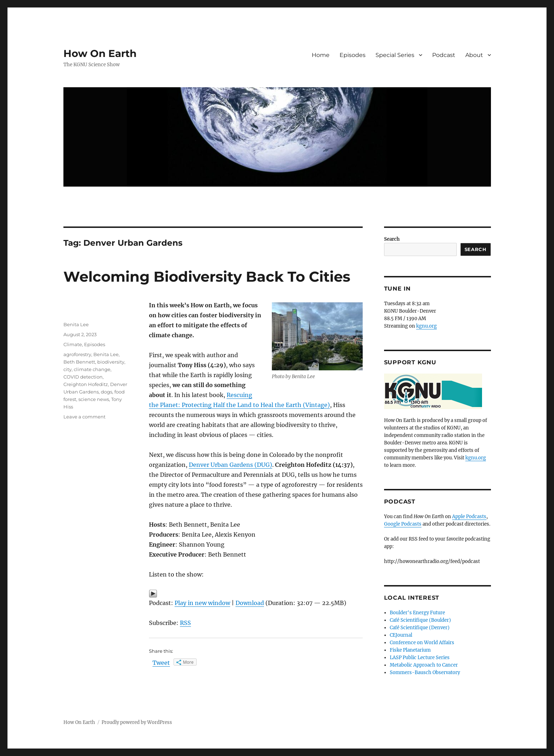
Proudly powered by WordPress (137, 722)
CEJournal (401, 635)
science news (94, 399)
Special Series (395, 55)
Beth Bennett (79, 362)
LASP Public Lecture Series (420, 658)
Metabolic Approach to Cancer (424, 665)
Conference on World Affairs (422, 643)
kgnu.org (426, 326)
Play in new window (202, 603)
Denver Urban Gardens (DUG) (231, 465)
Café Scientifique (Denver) (420, 628)
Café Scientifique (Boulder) (420, 620)
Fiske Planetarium (410, 650)
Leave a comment (84, 417)
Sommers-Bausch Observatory (425, 672)
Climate (73, 344)
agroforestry (77, 354)
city (68, 369)
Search (392, 239)
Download (250, 603)
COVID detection (83, 377)
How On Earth (100, 53)
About (474, 55)
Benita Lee (76, 324)
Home (321, 55)
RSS (185, 623)
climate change (92, 369)
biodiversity (111, 362)
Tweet (161, 663)
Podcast (444, 55)
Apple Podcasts (469, 517)
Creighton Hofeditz (86, 384)
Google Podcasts (403, 524)
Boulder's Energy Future (417, 613)
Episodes (353, 55)
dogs (107, 392)
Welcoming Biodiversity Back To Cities (207, 277)
